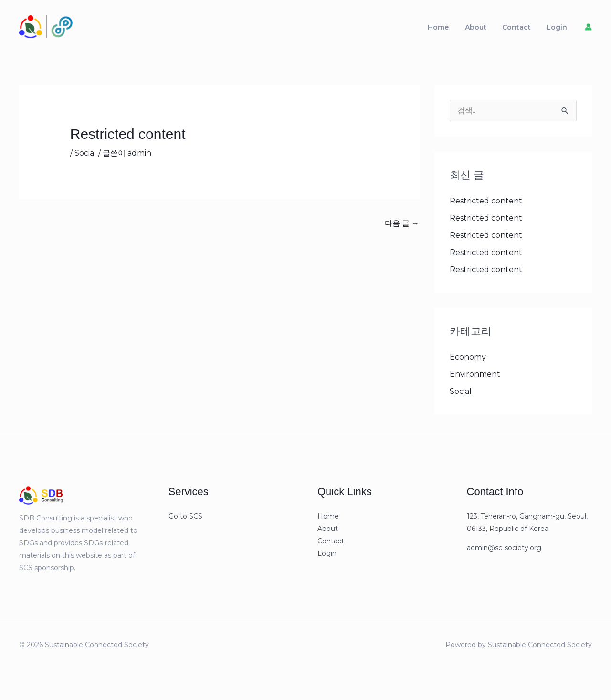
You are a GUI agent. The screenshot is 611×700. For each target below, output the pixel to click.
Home (461, 29)
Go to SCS (185, 520)
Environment (475, 378)
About (491, 29)
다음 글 (402, 228)
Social (85, 157)
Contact (526, 29)
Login (560, 29)
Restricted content (486, 205)
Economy (468, 361)
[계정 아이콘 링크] (588, 29)
